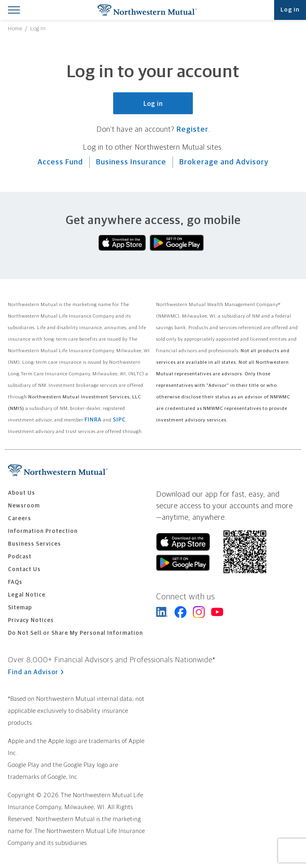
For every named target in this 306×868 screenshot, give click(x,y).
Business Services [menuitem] (34, 544)
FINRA (93, 420)
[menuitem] (15, 29)
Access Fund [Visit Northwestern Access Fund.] (60, 162)
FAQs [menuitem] (15, 582)
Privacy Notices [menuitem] (31, 620)
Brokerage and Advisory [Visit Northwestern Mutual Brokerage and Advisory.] (224, 162)
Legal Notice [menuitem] (27, 595)
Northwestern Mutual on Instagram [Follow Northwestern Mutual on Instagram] (199, 612)
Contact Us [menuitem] (24, 570)
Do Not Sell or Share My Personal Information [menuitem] (76, 633)
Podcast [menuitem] (20, 557)
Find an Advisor (36, 672)
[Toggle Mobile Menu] (14, 10)
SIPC (119, 420)
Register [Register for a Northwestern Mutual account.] (192, 130)
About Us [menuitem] (22, 493)
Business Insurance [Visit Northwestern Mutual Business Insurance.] (131, 162)
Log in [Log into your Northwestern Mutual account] (290, 10)
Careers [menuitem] (20, 519)
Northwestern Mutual (147, 10)
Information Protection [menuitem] (43, 531)
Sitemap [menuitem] (20, 608)
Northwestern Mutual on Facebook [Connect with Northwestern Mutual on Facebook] (180, 612)
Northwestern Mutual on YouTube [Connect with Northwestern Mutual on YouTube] (217, 612)
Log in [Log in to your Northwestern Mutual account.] (153, 104)
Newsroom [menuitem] (24, 506)
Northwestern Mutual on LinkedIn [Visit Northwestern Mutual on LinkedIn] (162, 612)
